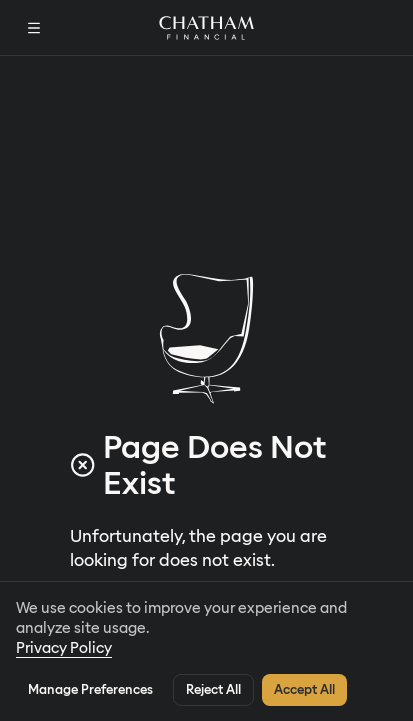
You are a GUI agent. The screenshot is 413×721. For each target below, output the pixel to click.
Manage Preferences (90, 688)
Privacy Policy (64, 647)
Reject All (213, 688)
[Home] (206, 27)
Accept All (304, 688)
